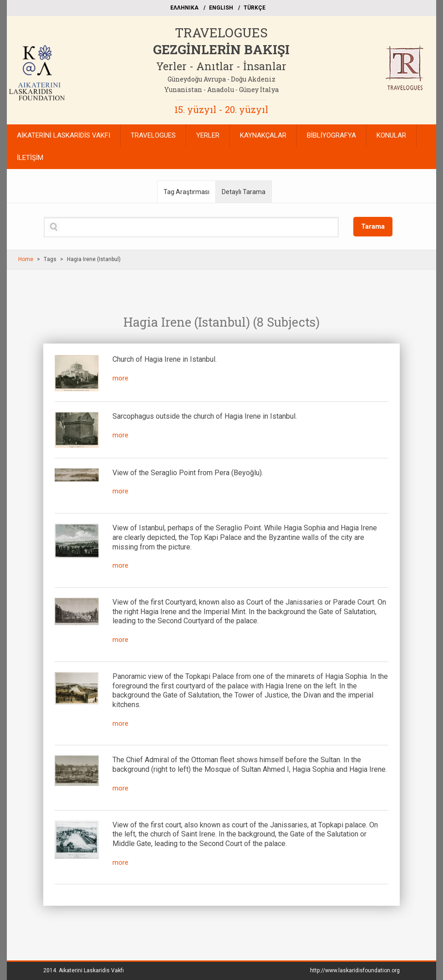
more (120, 378)
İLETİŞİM (30, 158)
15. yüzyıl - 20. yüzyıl (221, 109)
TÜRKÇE (255, 8)
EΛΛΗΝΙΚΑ (184, 8)
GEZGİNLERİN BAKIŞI (221, 49)
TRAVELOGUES (221, 33)
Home (26, 259)
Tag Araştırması (186, 192)
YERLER (208, 135)
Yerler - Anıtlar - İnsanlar (221, 66)
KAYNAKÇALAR (263, 135)
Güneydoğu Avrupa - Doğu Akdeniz (221, 79)
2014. (84, 970)
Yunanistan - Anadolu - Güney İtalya (221, 90)
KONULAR (391, 135)
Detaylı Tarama (244, 192)
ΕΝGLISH (221, 8)
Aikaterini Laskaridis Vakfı (91, 970)
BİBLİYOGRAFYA (331, 135)
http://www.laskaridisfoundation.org (355, 970)
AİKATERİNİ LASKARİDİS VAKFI (64, 135)
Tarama (373, 226)
